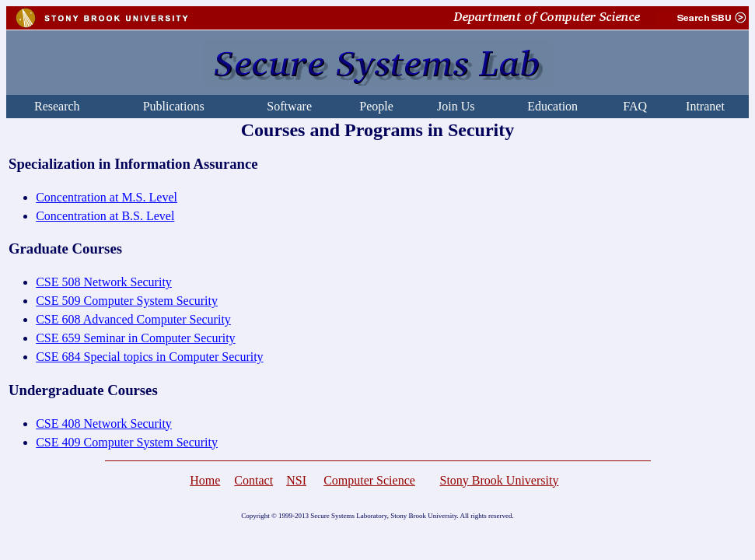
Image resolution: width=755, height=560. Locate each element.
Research (57, 106)
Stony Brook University (499, 480)
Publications (174, 106)
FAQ (635, 106)
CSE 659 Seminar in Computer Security (135, 338)
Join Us (456, 106)
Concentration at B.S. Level (105, 216)
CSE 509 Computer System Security (127, 301)
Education (552, 106)
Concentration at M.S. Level (107, 197)
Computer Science (369, 480)
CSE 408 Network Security (104, 423)
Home (205, 480)
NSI (296, 480)
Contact (253, 480)
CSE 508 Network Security (104, 282)
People (376, 106)
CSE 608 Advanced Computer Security (133, 319)
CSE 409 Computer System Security (127, 442)
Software (289, 106)
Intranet (705, 106)
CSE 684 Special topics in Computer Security (149, 357)
